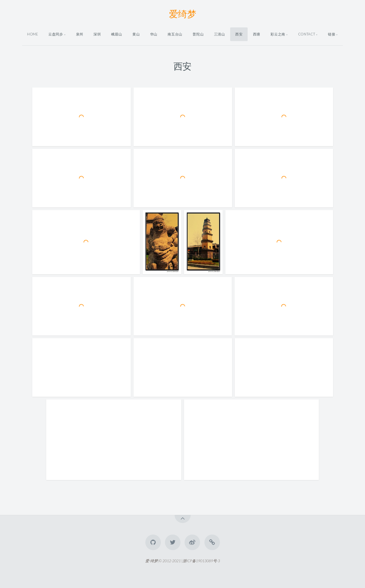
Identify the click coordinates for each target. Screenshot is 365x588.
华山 (154, 34)
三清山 (220, 34)
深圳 (97, 34)
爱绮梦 (183, 14)
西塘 (257, 34)
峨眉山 (117, 34)
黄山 (136, 34)
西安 (239, 34)
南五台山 (175, 34)
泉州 (80, 34)
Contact (307, 34)
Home (33, 34)
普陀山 (198, 34)
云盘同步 (56, 34)
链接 (332, 34)
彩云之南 (278, 34)
